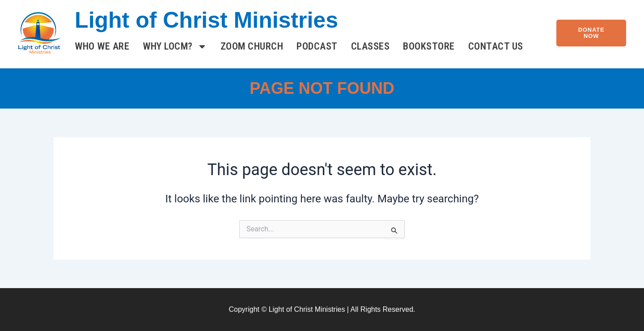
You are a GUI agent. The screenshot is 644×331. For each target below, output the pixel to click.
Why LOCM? (175, 46)
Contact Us (496, 46)
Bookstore (429, 46)
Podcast (317, 46)
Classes (371, 46)
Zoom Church (252, 46)
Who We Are (102, 46)
